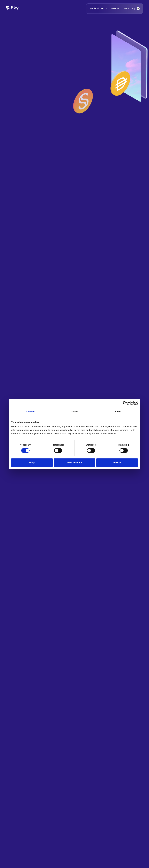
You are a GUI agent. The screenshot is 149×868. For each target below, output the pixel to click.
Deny (32, 462)
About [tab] (118, 412)
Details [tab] (74, 412)
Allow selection (74, 462)
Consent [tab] (31, 412)
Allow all (117, 462)
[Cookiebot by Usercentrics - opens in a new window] (125, 403)
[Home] (12, 9)
